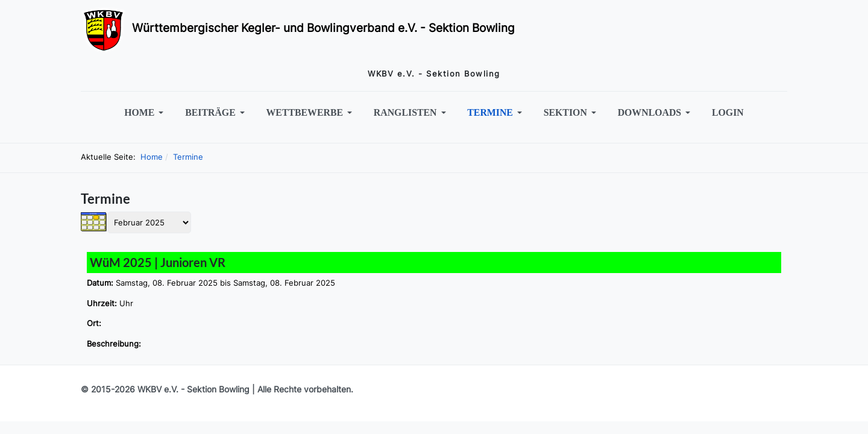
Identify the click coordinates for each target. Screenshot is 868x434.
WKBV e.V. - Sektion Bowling (193, 389)
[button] (146, 113)
